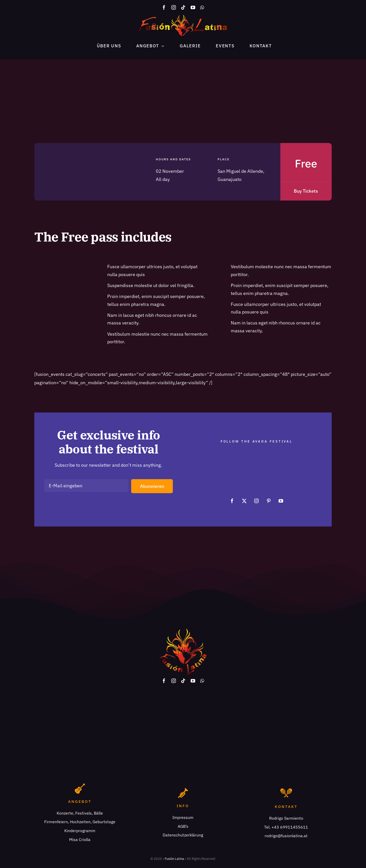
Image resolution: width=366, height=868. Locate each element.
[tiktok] (183, 7)
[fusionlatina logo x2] (183, 17)
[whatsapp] (202, 7)
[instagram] (174, 7)
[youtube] (193, 7)
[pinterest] (269, 501)
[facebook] (164, 7)
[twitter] (244, 501)
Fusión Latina (174, 859)
